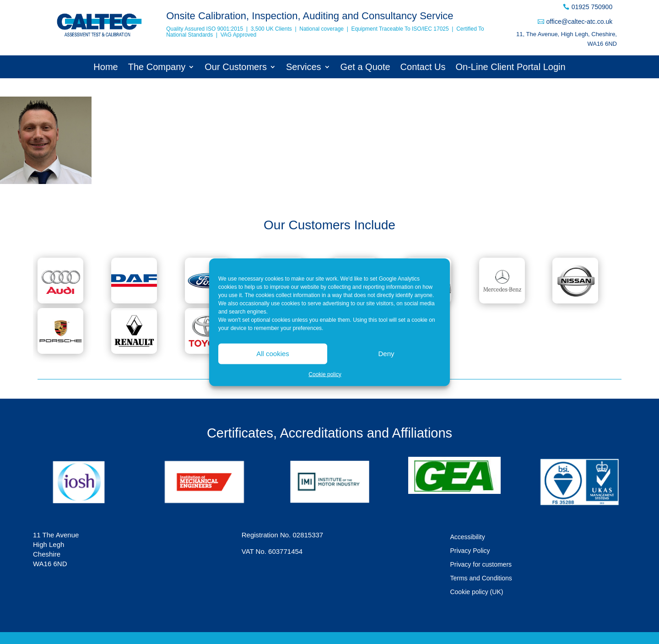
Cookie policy (325, 374)
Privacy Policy (470, 551)
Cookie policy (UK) (476, 592)
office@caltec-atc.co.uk (579, 22)
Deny (386, 354)
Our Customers (236, 68)
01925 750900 (592, 7)
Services (304, 68)
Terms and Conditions (481, 578)
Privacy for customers (481, 565)
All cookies (273, 354)
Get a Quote (365, 68)
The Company (157, 68)
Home (105, 68)
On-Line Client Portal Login (511, 68)
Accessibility (467, 537)
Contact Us (423, 68)
